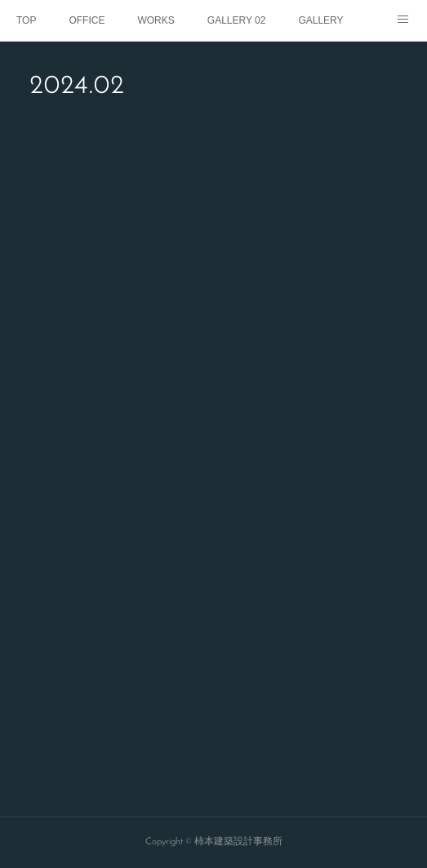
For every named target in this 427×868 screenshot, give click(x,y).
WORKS (156, 20)
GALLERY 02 (237, 20)
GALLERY (320, 20)
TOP (26, 20)
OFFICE (87, 20)
